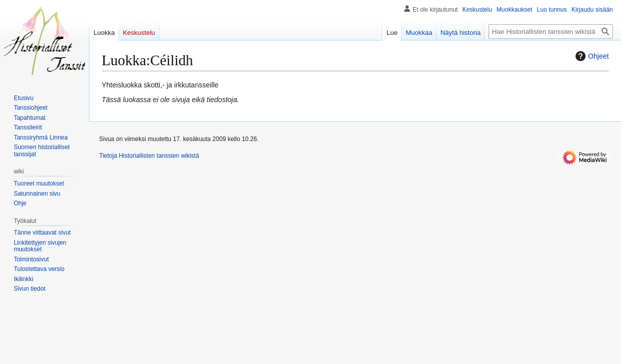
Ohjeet (591, 56)
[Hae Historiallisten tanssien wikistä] (551, 32)
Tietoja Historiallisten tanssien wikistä (149, 156)
